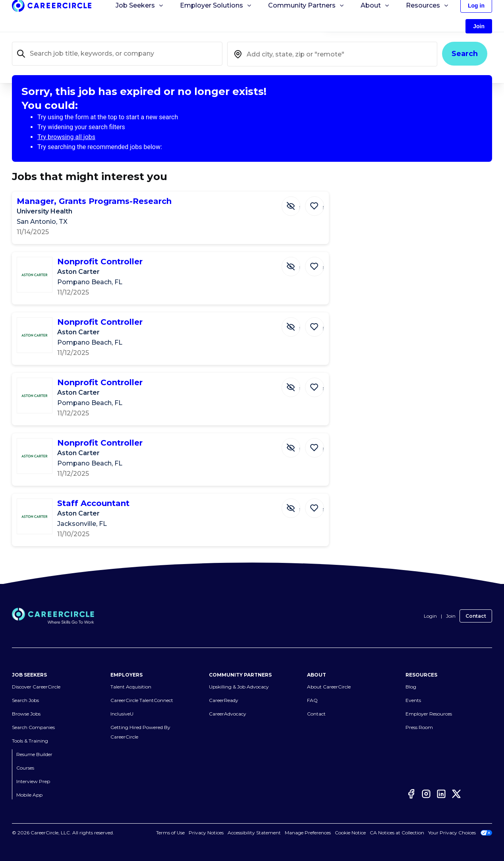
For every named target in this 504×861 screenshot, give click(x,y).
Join (451, 616)
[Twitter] (456, 794)
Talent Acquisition (131, 687)
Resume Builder (34, 755)
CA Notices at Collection (397, 833)
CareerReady (224, 701)
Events (413, 701)
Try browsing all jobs (66, 137)
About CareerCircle (329, 687)
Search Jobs (25, 701)
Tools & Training (30, 741)
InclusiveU (122, 714)
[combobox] (332, 54)
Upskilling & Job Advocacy (239, 687)
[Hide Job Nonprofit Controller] (292, 266)
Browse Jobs (26, 714)
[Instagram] (426, 794)
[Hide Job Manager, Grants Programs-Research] (292, 206)
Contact (476, 616)
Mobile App (29, 795)
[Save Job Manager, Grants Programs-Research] (315, 206)
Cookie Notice (350, 833)
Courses (25, 768)
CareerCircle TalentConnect (142, 701)
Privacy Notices (206, 833)
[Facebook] (411, 794)
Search (465, 54)
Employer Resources (429, 714)
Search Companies (33, 728)
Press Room (419, 728)
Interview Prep (33, 782)
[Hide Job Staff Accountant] (292, 508)
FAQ (312, 701)
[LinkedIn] (441, 794)
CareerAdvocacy (228, 714)
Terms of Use (170, 833)
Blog (411, 687)
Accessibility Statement (254, 833)
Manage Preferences (308, 833)
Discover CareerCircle (36, 687)
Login (430, 616)
